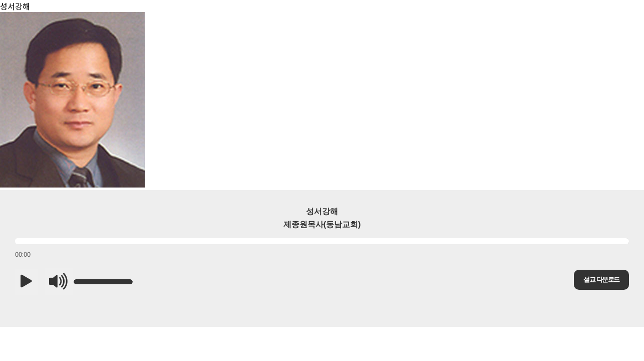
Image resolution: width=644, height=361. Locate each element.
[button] (26, 282)
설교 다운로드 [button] (601, 280)
